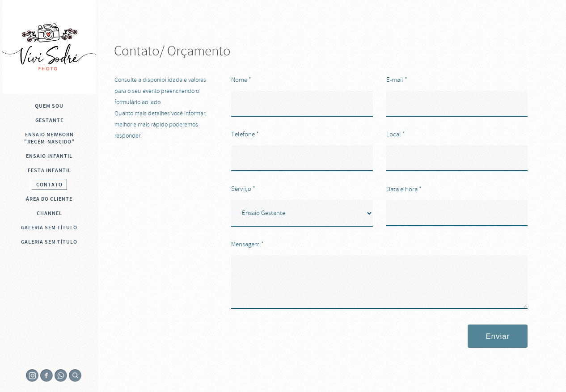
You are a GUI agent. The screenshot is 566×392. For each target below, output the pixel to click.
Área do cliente (49, 199)
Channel (49, 213)
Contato (49, 185)
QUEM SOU (49, 106)
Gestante (49, 120)
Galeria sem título (49, 228)
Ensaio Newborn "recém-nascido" (49, 138)
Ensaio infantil (49, 156)
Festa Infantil (49, 170)
